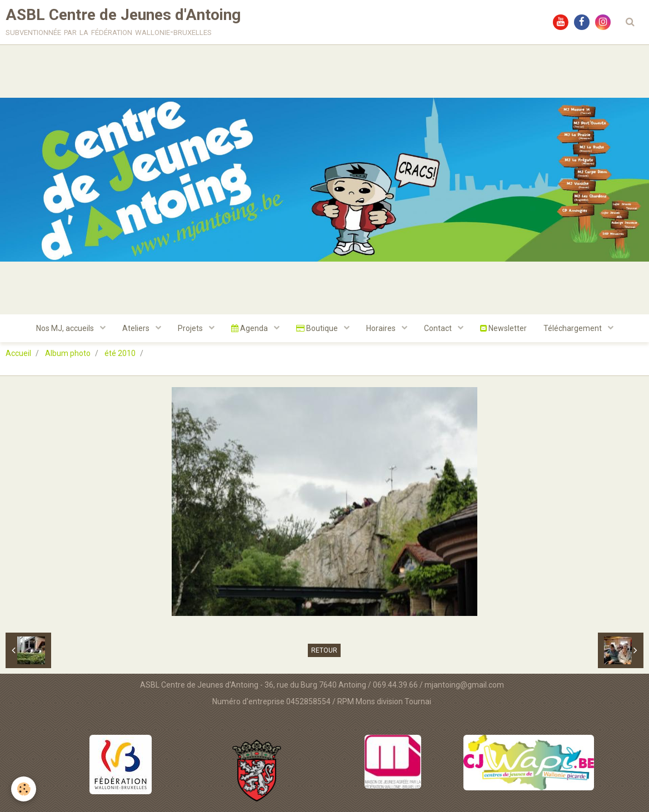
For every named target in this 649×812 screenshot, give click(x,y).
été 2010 (120, 353)
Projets (191, 328)
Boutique (318, 328)
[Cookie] (24, 789)
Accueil (18, 353)
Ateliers (137, 328)
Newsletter (503, 328)
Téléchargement (573, 328)
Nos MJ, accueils (66, 328)
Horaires (382, 328)
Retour (324, 650)
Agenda (250, 328)
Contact (439, 328)
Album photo (68, 353)
